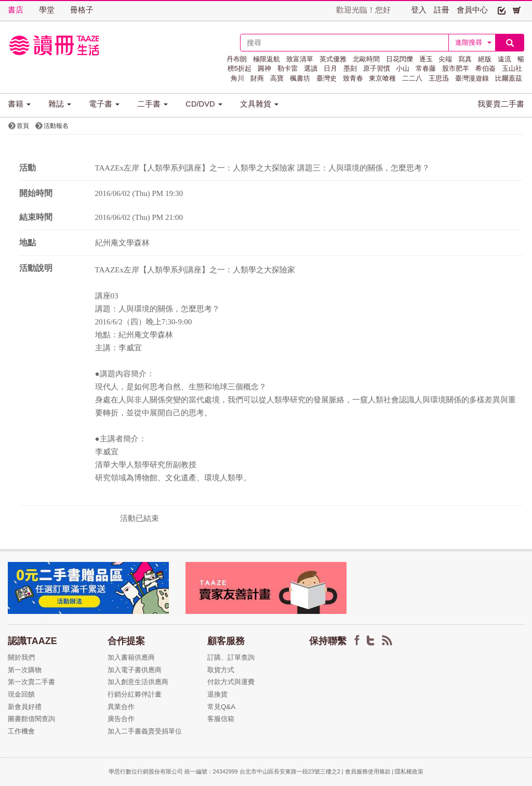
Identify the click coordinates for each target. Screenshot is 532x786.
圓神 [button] (264, 68)
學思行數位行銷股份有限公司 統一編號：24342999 (174, 771)
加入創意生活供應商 (138, 682)
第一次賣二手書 (31, 682)
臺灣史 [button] (327, 78)
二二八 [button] (412, 78)
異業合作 (121, 707)
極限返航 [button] (267, 59)
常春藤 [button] (426, 68)
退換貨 (217, 694)
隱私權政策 (409, 771)
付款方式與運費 (231, 682)
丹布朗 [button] (237, 59)
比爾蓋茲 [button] (509, 78)
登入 (419, 10)
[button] (502, 10)
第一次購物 (25, 670)
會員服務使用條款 (368, 771)
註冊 (442, 10)
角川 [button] (237, 78)
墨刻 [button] (350, 68)
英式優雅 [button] (333, 59)
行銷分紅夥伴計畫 (135, 694)
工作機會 (21, 731)
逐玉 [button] (426, 59)
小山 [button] (403, 68)
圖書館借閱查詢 (31, 719)
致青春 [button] (353, 78)
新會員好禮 (25, 707)
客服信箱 (221, 719)
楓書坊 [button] (300, 78)
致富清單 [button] (300, 59)
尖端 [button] (445, 59)
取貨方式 (221, 670)
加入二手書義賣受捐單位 (145, 731)
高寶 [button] (277, 78)
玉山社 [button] (512, 68)
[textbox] (344, 43)
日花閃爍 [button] (400, 59)
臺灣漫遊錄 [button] (472, 78)
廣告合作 (121, 719)
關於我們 (21, 657)
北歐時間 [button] (366, 59)
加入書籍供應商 (131, 657)
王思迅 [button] (439, 78)
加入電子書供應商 (135, 670)
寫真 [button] (465, 59)
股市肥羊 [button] (456, 68)
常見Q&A (221, 707)
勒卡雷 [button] (288, 68)
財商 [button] (257, 78)
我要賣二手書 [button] (501, 104)
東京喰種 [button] (382, 78)
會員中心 (472, 10)
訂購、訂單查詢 (231, 657)
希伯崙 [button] (486, 68)
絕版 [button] (485, 59)
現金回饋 (21, 694)
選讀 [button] (311, 68)
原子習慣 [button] (377, 68)
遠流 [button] (504, 59)
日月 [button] (330, 68)
